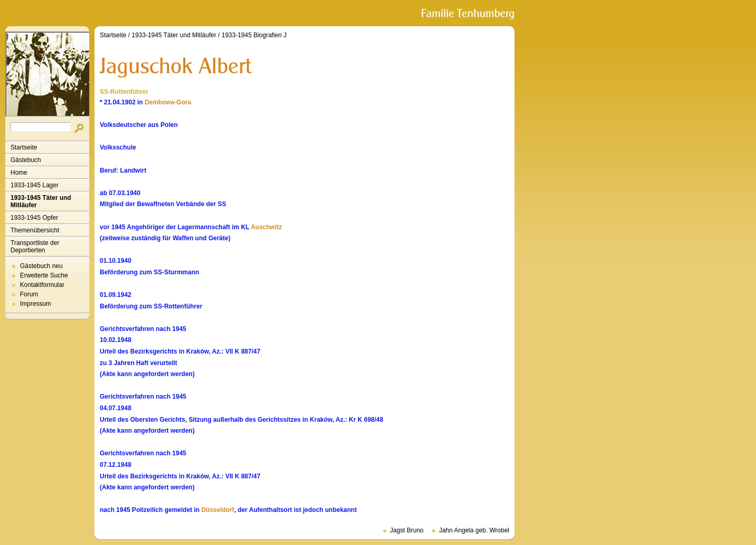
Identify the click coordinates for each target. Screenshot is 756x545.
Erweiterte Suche (44, 275)
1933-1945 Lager (34, 185)
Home (19, 173)
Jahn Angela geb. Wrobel (474, 530)
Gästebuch (26, 160)
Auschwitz (266, 227)
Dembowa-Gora (168, 102)
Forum (29, 294)
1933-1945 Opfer (34, 218)
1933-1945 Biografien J (254, 35)
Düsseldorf (218, 510)
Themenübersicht (35, 230)
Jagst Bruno (407, 530)
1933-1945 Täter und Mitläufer (41, 201)
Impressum (35, 304)
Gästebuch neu (41, 266)
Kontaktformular (42, 285)
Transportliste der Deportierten (35, 247)
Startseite (24, 147)
